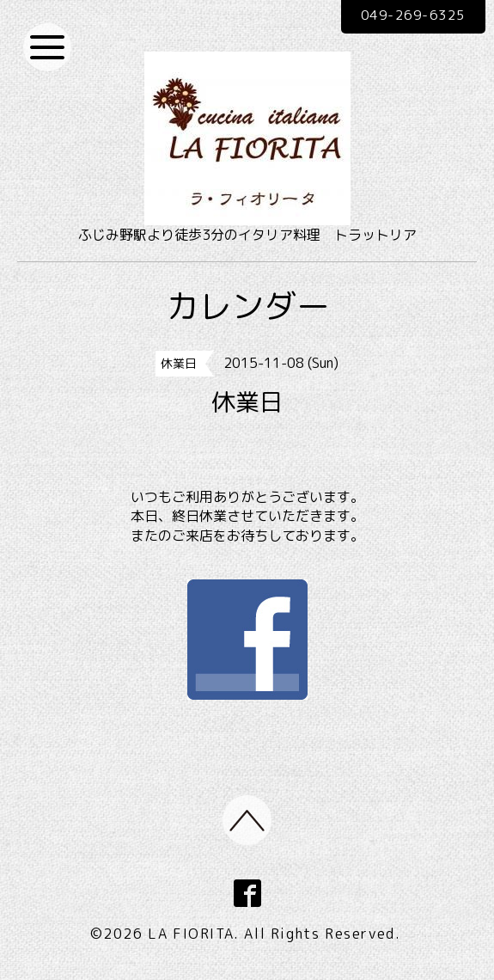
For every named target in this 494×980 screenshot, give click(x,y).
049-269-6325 (405, 16)
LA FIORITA (191, 935)
